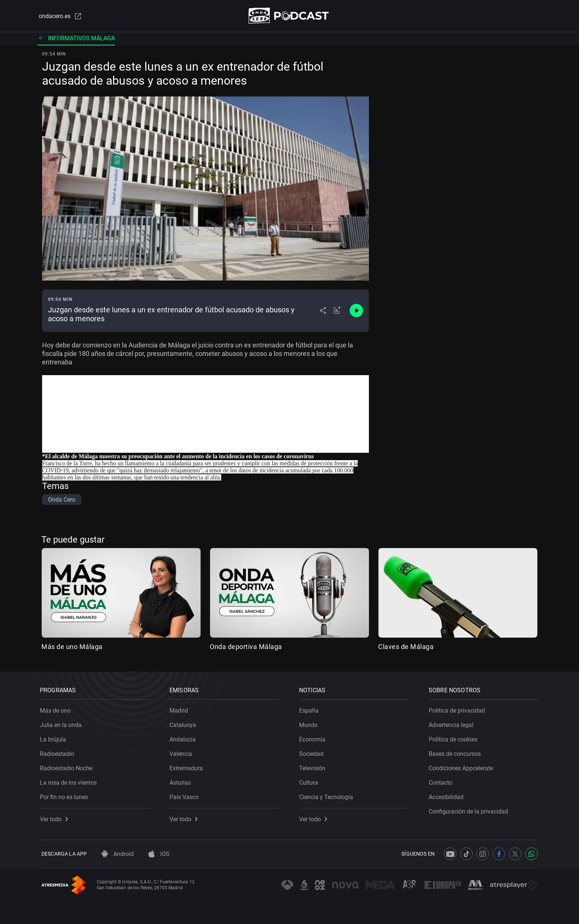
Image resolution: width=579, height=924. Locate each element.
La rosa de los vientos (70, 781)
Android (118, 854)
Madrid (180, 709)
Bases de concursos (456, 752)
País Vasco (186, 796)
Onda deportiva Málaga (246, 647)
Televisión (314, 767)
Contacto (442, 781)
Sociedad (313, 752)
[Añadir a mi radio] (337, 311)
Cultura (310, 781)
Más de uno (57, 709)
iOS (159, 854)
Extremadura (188, 767)
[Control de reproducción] (356, 311)
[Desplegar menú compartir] (323, 311)
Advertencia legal (453, 723)
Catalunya (184, 723)
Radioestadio (59, 752)
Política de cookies (455, 738)
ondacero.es (59, 16)
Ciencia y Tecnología (328, 796)
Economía (314, 738)
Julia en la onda (62, 723)
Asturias (182, 781)
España (310, 709)
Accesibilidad (448, 796)
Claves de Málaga (406, 647)
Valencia (182, 752)
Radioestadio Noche (68, 767)
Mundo (310, 723)
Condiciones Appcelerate (462, 767)
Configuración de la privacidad (470, 810)
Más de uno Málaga (72, 647)
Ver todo (55, 818)
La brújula (54, 738)
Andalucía (184, 738)
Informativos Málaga (76, 39)
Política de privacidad (458, 709)
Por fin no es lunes (65, 796)
